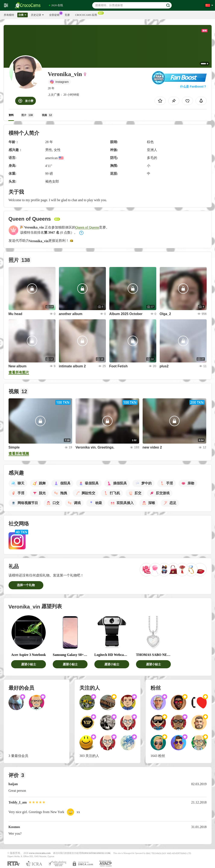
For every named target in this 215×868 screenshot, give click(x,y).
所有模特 (9, 15)
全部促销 (55, 15)
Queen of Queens (87, 227)
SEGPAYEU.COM (102, 853)
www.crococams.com (40, 853)
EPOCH (87, 853)
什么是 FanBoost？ (193, 87)
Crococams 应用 (87, 15)
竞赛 (67, 15)
